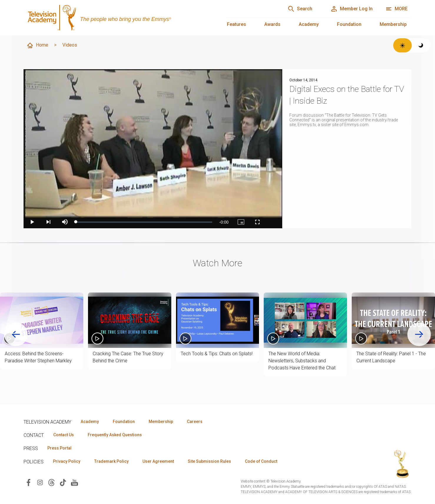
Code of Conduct (261, 461)
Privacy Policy (67, 461)
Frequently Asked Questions (115, 435)
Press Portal (59, 448)
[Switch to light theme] (402, 45)
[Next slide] (419, 334)
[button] (42, 320)
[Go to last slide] (16, 334)
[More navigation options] (397, 9)
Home (37, 45)
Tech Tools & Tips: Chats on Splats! (217, 354)
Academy (309, 24)
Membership (393, 24)
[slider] (144, 222)
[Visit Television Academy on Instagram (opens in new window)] (40, 482)
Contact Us (64, 435)
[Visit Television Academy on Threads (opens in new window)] (52, 482)
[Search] (300, 9)
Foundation (349, 24)
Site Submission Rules (209, 461)
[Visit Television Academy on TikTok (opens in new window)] (63, 482)
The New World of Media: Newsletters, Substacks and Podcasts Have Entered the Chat (302, 361)
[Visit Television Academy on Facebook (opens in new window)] (29, 482)
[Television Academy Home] (119, 18)
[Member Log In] (352, 9)
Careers (195, 422)
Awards (272, 24)
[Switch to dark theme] (421, 45)
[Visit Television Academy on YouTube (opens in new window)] (74, 482)
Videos (70, 45)
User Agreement (158, 461)
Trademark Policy (111, 461)
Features (236, 24)
